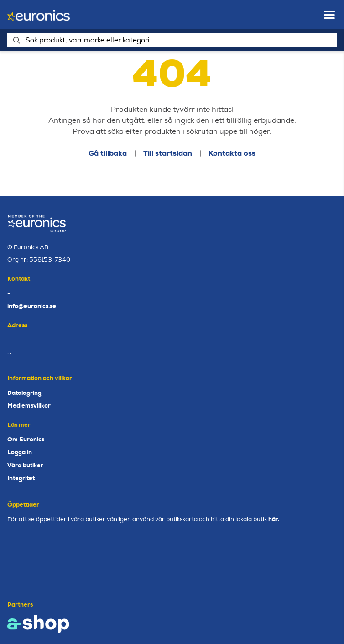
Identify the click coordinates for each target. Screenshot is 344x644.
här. (274, 519)
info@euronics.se (32, 306)
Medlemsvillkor (29, 406)
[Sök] (172, 40)
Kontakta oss (232, 153)
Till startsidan (168, 153)
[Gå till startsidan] (39, 15)
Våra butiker (25, 465)
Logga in (20, 452)
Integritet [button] (21, 478)
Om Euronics (26, 439)
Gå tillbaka (108, 153)
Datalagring (24, 393)
